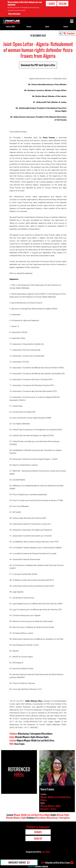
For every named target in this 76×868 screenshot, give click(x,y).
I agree (51, 4)
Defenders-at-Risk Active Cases (55, 863)
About (47, 26)
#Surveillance (47, 734)
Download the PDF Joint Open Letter (38, 65)
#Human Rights (43, 737)
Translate (71, 33)
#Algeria (20, 740)
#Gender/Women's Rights (25, 737)
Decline (63, 4)
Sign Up (38, 839)
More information (14, 14)
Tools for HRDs (10, 26)
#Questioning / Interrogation (29, 734)
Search (66, 26)
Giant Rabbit (46, 852)
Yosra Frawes (19, 744)
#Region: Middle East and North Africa (39, 740)
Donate (29, 26)
